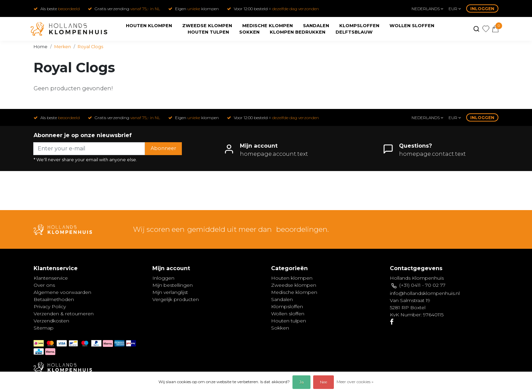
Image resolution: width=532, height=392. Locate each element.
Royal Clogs (90, 47)
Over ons (44, 285)
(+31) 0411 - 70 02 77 (422, 285)
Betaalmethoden (54, 299)
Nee (324, 382)
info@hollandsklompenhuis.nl (425, 293)
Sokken (249, 32)
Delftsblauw (354, 32)
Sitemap (44, 328)
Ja (301, 382)
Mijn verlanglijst (170, 292)
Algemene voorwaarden (62, 292)
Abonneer (163, 148)
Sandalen (316, 25)
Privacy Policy (50, 306)
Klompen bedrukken (298, 32)
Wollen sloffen (412, 25)
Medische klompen (268, 25)
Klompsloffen (359, 25)
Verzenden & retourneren (64, 314)
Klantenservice (51, 278)
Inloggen (482, 9)
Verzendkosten (51, 321)
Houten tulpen (208, 32)
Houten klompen (149, 25)
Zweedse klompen (207, 25)
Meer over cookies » (355, 382)
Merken (63, 47)
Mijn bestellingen (173, 285)
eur (455, 9)
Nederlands (427, 9)
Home (41, 47)
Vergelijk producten (176, 299)
